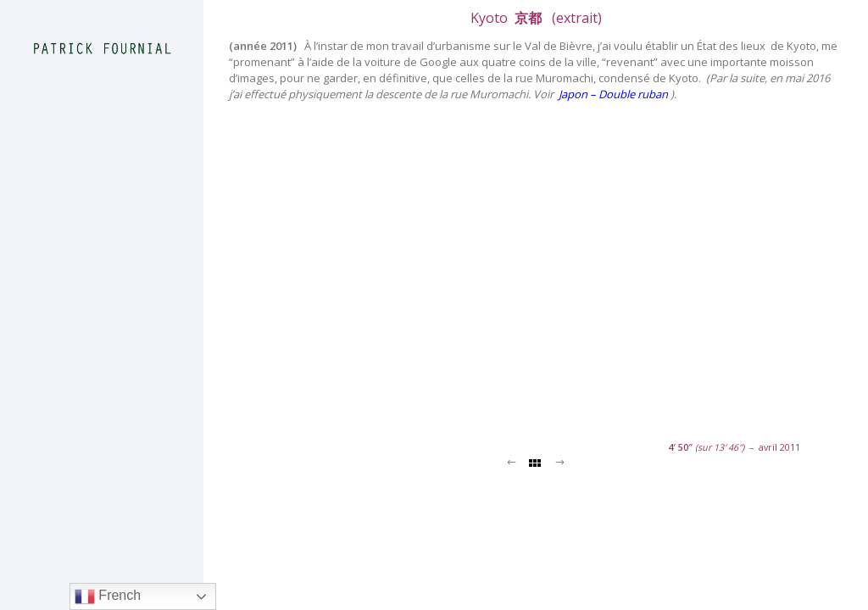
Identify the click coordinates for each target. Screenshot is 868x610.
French (108, 596)
